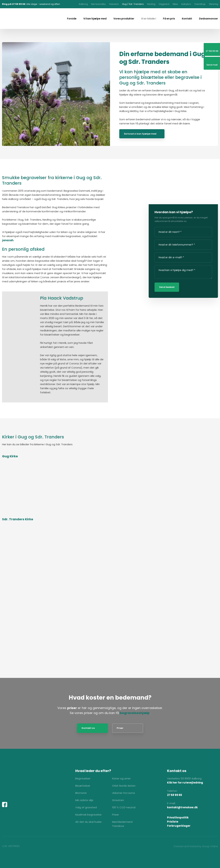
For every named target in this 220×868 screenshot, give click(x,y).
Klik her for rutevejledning (185, 783)
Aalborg (83, 4)
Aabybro (186, 4)
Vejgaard (164, 4)
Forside (72, 19)
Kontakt (187, 19)
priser (72, 708)
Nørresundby (98, 4)
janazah (8, 240)
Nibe (175, 4)
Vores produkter (124, 19)
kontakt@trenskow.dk (182, 807)
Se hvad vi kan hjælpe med (140, 134)
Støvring (214, 4)
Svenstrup (200, 4)
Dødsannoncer (208, 19)
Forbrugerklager (179, 826)
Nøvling (151, 4)
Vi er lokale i (149, 19)
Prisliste (173, 822)
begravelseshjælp (135, 713)
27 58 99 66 (175, 795)
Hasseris (114, 4)
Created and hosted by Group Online (196, 846)
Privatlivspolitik (178, 818)
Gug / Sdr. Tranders (133, 4)
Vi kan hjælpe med (95, 19)
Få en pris (169, 19)
